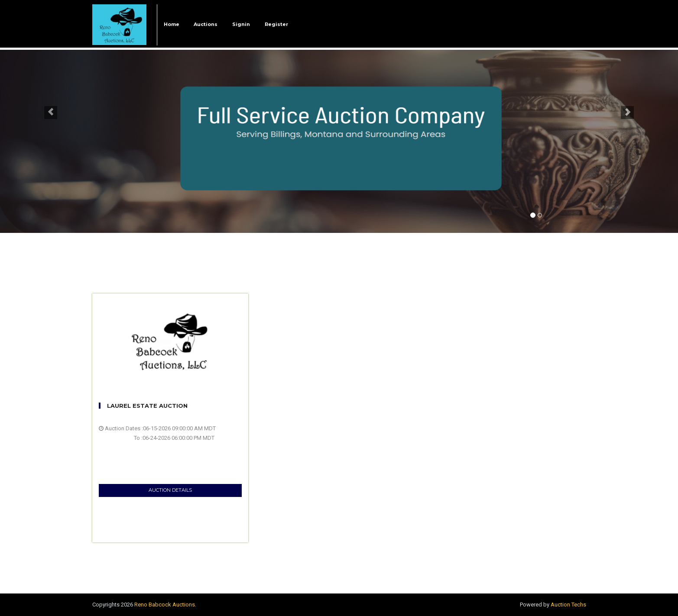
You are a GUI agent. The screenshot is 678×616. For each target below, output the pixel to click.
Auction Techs (568, 605)
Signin (241, 24)
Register (276, 24)
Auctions (206, 24)
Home (172, 24)
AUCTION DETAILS (170, 490)
